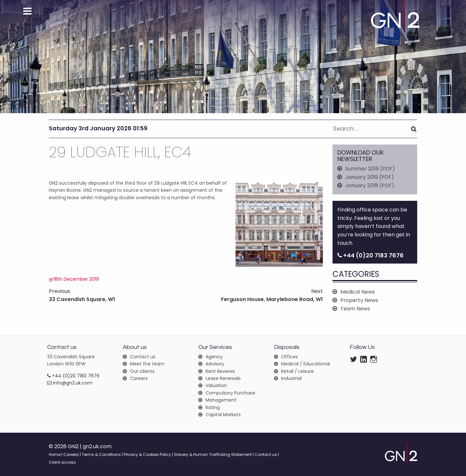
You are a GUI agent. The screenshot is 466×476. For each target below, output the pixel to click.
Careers (139, 378)
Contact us (143, 357)
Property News (359, 300)
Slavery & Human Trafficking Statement (213, 454)
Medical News (358, 292)
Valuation (216, 385)
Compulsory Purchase (230, 393)
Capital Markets (223, 415)
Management (221, 400)
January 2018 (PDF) (370, 185)
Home (55, 454)
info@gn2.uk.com (70, 383)
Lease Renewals (223, 378)
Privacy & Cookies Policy (147, 454)
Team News (355, 309)
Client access (62, 462)
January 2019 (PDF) (370, 177)
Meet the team (147, 364)
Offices (290, 357)
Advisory (215, 364)
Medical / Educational (306, 364)
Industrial (291, 378)
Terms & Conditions (101, 454)
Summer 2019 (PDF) (370, 169)
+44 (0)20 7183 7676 (73, 376)
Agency (214, 357)
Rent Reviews (220, 371)
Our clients (142, 371)
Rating (213, 407)
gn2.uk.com (97, 446)
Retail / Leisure (297, 371)
